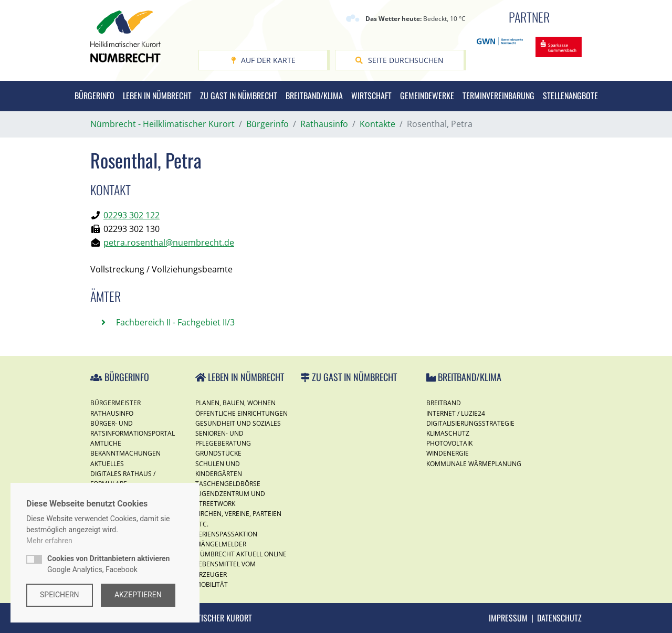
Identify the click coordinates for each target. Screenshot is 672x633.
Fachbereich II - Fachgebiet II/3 (174, 322)
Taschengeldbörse (228, 484)
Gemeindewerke (427, 96)
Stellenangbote (570, 96)
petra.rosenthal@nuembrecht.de (169, 242)
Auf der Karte (263, 60)
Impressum (508, 618)
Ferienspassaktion (226, 534)
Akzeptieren (139, 595)
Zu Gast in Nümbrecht (239, 96)
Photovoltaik (449, 443)
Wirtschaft (371, 96)
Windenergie (448, 453)
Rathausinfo (112, 413)
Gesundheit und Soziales (238, 423)
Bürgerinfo (94, 96)
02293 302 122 (132, 215)
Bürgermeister (115, 403)
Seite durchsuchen (400, 60)
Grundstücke (218, 453)
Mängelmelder (221, 544)
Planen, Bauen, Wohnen (235, 403)
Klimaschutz (448, 433)
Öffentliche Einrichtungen (241, 413)
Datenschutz (559, 618)
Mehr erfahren (49, 541)
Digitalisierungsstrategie (470, 423)
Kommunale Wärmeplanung (474, 464)
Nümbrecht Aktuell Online (241, 554)
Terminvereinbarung (498, 96)
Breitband (444, 403)
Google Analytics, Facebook (108, 564)
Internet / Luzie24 (456, 413)
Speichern (60, 595)
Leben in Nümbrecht (157, 96)
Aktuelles (107, 464)
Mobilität (212, 584)
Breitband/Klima (314, 96)
